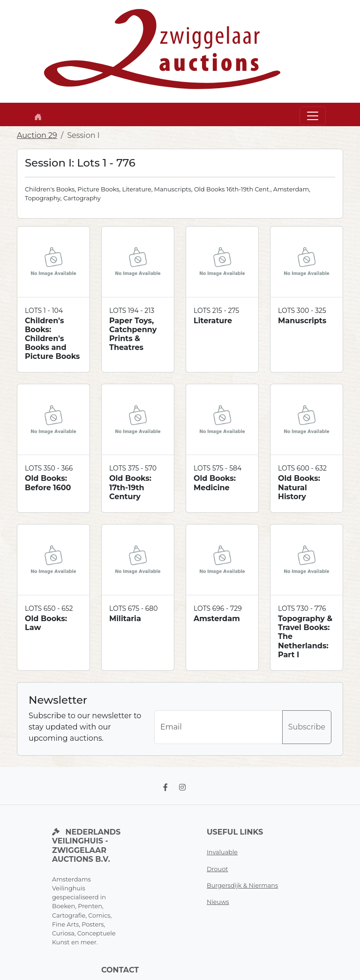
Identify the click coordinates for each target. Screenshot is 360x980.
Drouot (217, 869)
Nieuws (218, 902)
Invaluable (222, 852)
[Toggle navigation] (313, 116)
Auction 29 (37, 135)
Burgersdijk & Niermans (242, 885)
